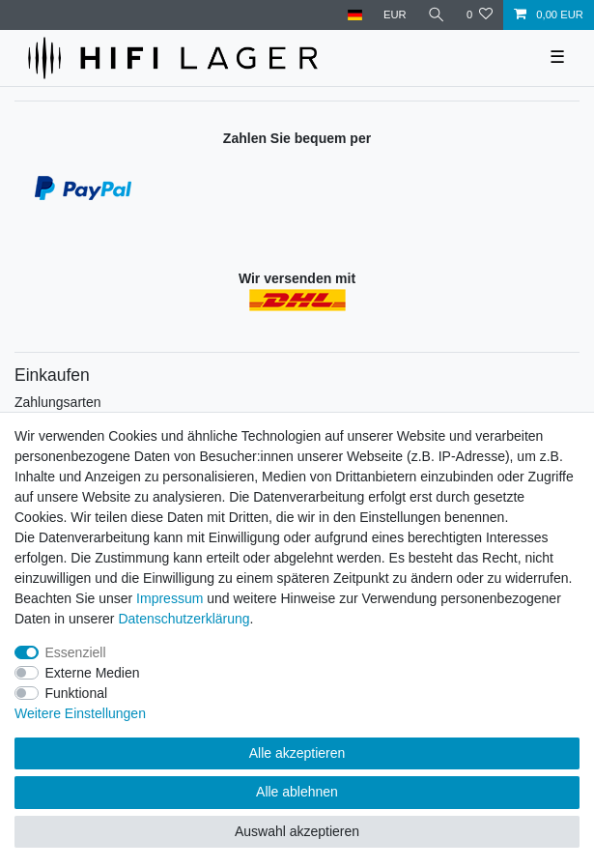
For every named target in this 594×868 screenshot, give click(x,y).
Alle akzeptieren (297, 753)
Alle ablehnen (297, 792)
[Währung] (395, 15)
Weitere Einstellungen (80, 713)
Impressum (170, 598)
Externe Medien (93, 673)
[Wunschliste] (480, 15)
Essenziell (76, 652)
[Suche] (437, 15)
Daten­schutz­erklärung (184, 619)
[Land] (354, 15)
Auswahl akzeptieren (297, 831)
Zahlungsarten (58, 402)
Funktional (77, 693)
